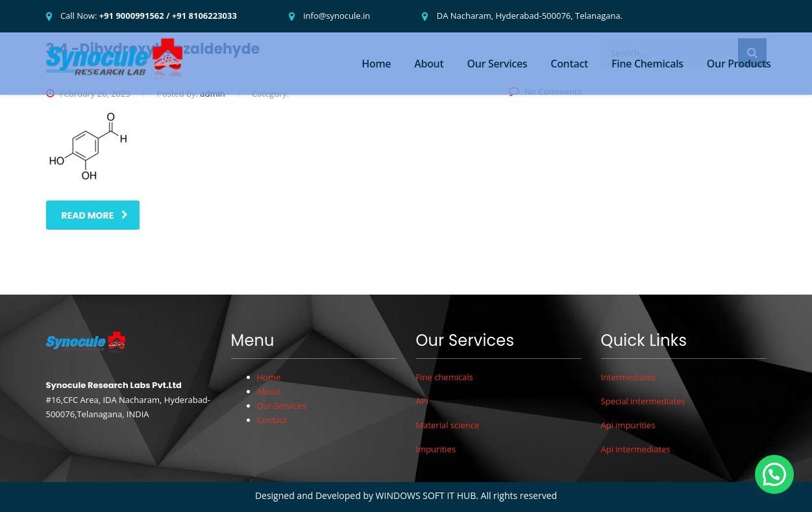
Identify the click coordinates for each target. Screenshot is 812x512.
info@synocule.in (337, 16)
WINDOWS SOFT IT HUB (426, 495)
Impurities (436, 449)
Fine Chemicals (647, 64)
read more (95, 215)
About (429, 64)
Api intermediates (636, 449)
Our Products (739, 64)
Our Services (497, 64)
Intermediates (629, 377)
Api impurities (628, 425)
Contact (569, 64)
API (423, 401)
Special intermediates (643, 401)
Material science (448, 425)
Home (376, 64)
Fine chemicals (445, 377)
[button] (774, 474)
